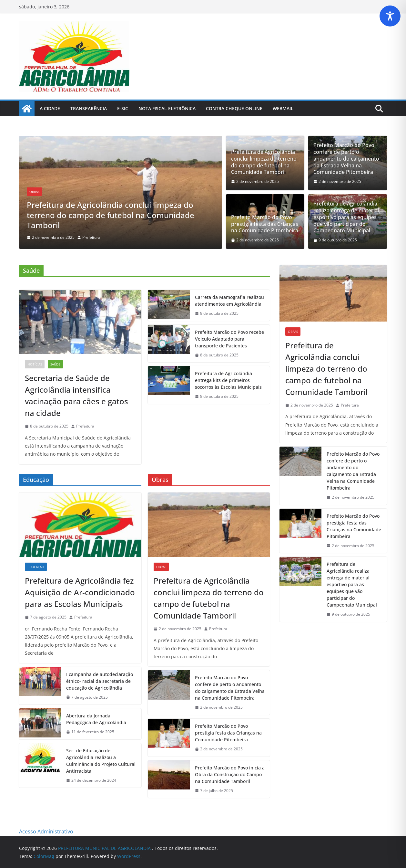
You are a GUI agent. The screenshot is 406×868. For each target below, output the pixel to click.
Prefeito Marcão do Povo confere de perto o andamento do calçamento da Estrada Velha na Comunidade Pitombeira (346, 159)
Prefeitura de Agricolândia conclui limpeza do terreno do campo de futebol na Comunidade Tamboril (111, 215)
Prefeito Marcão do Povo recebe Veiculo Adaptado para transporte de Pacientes (229, 339)
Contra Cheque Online (234, 108)
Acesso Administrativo (46, 831)
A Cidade (50, 108)
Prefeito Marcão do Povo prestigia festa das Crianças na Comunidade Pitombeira (265, 224)
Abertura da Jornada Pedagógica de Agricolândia (96, 719)
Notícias (35, 364)
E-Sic (123, 108)
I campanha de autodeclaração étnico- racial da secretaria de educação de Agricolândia (100, 681)
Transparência (89, 108)
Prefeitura (91, 237)
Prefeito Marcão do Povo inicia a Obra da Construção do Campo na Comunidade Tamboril (230, 774)
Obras (34, 192)
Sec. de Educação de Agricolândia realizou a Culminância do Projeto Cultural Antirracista (101, 761)
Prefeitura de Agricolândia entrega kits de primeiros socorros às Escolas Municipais (228, 380)
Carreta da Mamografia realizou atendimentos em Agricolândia (229, 301)
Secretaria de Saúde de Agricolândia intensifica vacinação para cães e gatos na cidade (76, 395)
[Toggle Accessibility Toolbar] (390, 16)
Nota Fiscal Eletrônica (167, 108)
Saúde (55, 364)
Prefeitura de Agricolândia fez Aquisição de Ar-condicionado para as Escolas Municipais (80, 592)
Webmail (283, 108)
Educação (36, 567)
